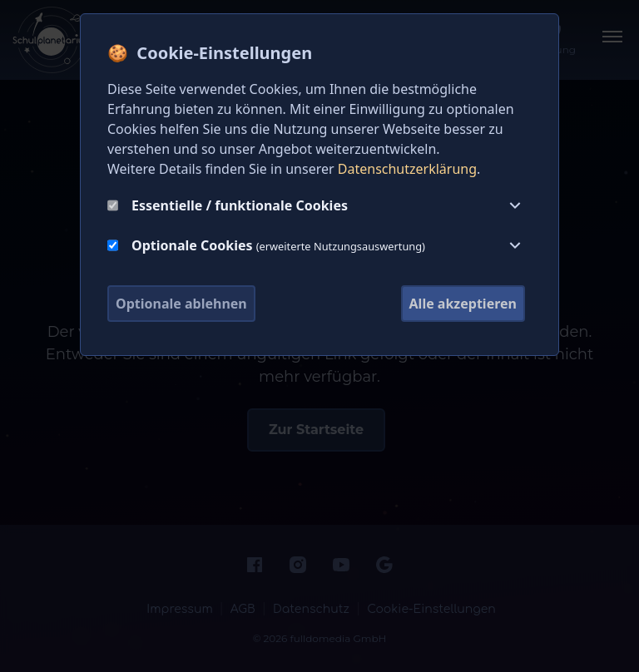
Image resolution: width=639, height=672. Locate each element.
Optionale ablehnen (181, 304)
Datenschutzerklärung (407, 169)
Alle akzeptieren (463, 304)
